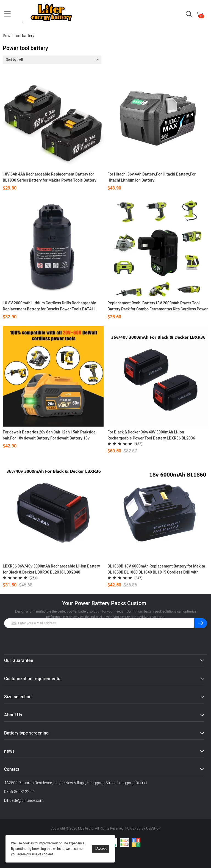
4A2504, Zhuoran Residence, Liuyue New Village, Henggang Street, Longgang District (76, 783)
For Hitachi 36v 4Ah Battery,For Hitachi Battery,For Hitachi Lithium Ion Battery (152, 177)
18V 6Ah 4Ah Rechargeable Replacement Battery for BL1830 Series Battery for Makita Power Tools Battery (50, 177)
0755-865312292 (19, 792)
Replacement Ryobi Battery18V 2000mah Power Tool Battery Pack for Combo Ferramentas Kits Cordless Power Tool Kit (158, 306)
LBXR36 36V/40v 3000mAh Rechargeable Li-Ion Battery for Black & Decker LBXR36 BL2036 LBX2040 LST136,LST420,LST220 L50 (51, 569)
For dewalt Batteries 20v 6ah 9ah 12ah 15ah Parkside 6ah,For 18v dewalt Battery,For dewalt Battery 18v (49, 435)
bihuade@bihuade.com (24, 801)
